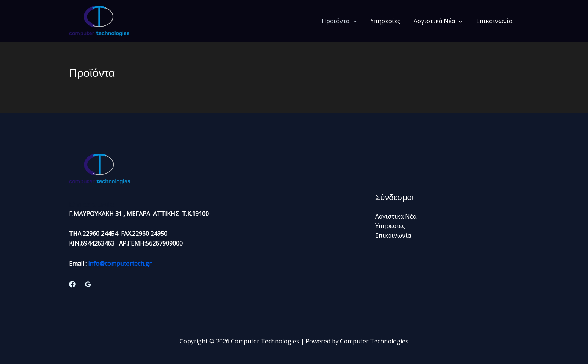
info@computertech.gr (120, 264)
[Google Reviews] (88, 284)
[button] (359, 21)
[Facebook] (72, 284)
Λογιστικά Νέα (441, 21)
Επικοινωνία (495, 21)
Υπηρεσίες (389, 21)
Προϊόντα (345, 21)
